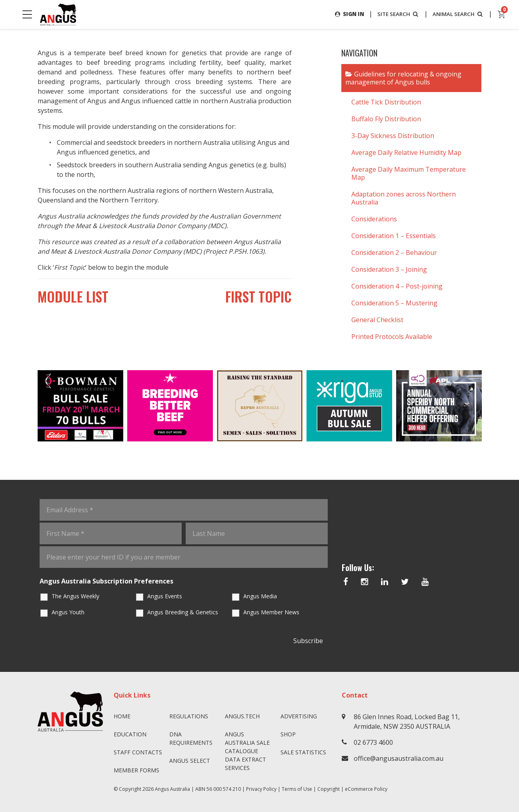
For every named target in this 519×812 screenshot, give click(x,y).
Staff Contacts (138, 752)
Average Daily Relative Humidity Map (406, 152)
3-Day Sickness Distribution (393, 136)
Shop (288, 734)
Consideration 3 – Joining (389, 269)
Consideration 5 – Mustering (394, 303)
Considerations (374, 219)
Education (130, 734)
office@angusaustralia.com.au (399, 758)
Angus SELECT (190, 761)
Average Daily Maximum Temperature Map (409, 173)
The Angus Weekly (75, 596)
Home (122, 716)
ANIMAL (457, 14)
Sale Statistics (303, 752)
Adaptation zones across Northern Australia (404, 198)
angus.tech (242, 716)
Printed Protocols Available (392, 337)
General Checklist (377, 320)
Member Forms (136, 770)
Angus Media (260, 596)
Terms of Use (297, 789)
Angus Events (165, 596)
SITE (394, 14)
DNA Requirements (191, 738)
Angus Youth (68, 613)
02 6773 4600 (373, 742)
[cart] (502, 14)
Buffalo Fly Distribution (386, 119)
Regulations (189, 716)
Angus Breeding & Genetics (183, 613)
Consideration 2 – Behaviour (394, 253)
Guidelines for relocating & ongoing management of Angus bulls (403, 78)
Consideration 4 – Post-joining (397, 286)
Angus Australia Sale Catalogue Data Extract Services (247, 751)
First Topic (250, 299)
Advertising (299, 716)
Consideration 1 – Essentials (394, 236)
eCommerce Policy (366, 789)
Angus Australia (172, 789)
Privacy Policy (261, 789)
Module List (82, 299)
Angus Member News (271, 613)
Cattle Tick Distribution (386, 102)
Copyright (329, 789)
